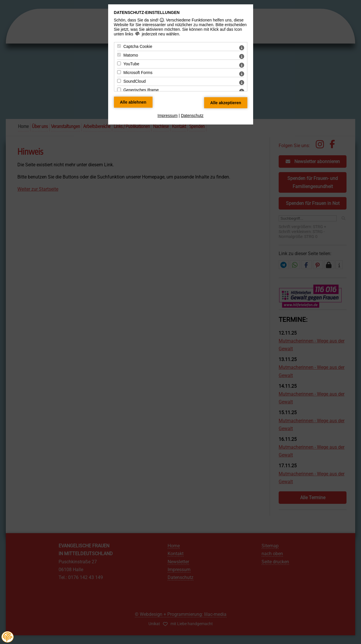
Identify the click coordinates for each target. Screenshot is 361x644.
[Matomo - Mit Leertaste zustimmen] (119, 55)
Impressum (167, 116)
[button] (8, 637)
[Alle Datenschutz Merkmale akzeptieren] (226, 103)
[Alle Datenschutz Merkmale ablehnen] (133, 102)
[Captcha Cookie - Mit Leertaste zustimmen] (119, 46)
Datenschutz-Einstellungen (147, 12)
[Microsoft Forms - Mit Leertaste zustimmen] (119, 72)
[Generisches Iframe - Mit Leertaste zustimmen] (119, 90)
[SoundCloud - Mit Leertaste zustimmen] (119, 81)
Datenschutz (192, 116)
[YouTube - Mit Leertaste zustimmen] (119, 63)
